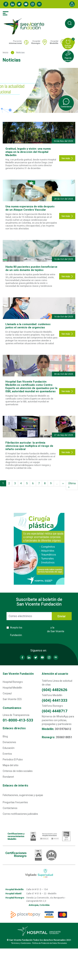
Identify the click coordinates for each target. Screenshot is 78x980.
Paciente (15, 42)
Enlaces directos (14, 728)
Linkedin (12, 4)
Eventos (7, 754)
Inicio (5, 53)
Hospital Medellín (12, 688)
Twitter (19, 4)
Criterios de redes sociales (18, 771)
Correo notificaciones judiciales (20, 814)
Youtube (26, 4)
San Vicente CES (12, 699)
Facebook (6, 4)
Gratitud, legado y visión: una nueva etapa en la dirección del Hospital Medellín (28, 152)
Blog (5, 736)
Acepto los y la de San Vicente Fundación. (38, 631)
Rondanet (8, 777)
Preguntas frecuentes (15, 802)
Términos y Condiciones (36, 628)
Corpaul (7, 693)
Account (72, 4)
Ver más (67, 158)
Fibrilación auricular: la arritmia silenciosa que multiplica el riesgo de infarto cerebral (29, 446)
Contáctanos (10, 808)
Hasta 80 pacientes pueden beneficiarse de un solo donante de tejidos (31, 268)
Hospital (36, 42)
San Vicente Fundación (18, 674)
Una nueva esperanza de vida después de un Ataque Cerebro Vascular (30, 208)
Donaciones (9, 742)
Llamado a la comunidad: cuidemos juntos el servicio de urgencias (28, 326)
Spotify (39, 4)
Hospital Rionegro (13, 682)
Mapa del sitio (11, 765)
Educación (9, 748)
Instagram (33, 4)
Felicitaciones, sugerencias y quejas (23, 795)
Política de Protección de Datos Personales (50, 943)
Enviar (62, 616)
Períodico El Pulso (13, 759)
